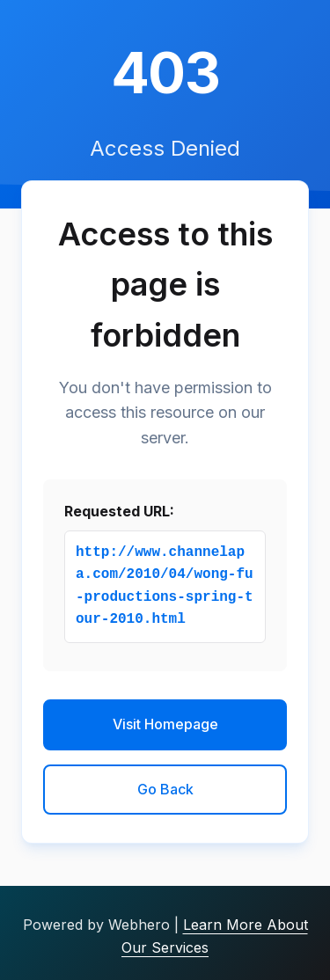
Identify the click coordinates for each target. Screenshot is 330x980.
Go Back (165, 789)
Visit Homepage (165, 724)
